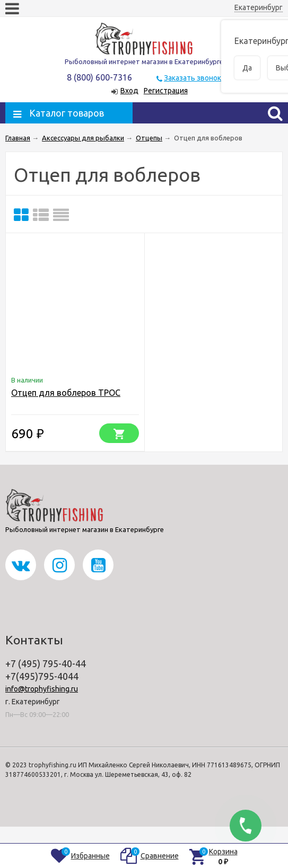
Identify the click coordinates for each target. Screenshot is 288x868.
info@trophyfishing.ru (42, 689)
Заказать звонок (193, 78)
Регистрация (166, 91)
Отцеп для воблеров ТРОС (66, 393)
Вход (129, 91)
